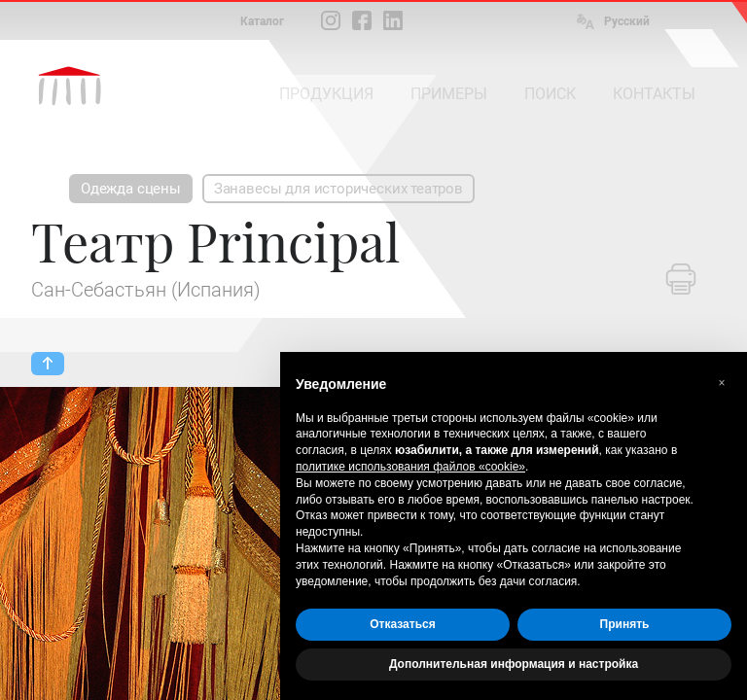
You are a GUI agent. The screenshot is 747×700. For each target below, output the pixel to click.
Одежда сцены (131, 189)
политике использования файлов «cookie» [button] (410, 467)
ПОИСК (550, 94)
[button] (722, 383)
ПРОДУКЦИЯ (326, 94)
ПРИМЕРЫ (449, 94)
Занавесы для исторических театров (338, 189)
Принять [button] (625, 624)
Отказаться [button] (402, 624)
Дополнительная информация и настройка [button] (514, 664)
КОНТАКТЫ (654, 94)
